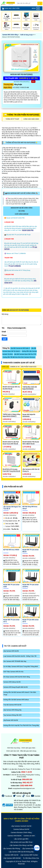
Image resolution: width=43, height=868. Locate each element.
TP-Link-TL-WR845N (15, 266)
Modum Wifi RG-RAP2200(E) (11, 37)
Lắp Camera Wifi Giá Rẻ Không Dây (21, 852)
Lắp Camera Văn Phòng (11, 849)
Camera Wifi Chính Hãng (10, 35)
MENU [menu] (36, 8)
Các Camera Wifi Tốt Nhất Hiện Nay (15, 661)
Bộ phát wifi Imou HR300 (11, 550)
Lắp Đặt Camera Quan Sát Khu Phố (25, 354)
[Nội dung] (21, 320)
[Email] (17, 332)
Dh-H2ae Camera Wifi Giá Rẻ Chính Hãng (17, 677)
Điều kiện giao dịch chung (28, 751)
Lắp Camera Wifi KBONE (12, 858)
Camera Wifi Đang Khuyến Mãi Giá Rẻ (16, 687)
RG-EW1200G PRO (28, 230)
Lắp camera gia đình (21, 839)
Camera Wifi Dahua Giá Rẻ (12, 682)
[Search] (27, 3)
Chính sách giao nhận (28, 748)
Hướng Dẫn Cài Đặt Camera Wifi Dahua (16, 700)
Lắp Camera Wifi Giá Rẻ (11, 651)
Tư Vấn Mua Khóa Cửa (31, 858)
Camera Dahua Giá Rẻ (21, 829)
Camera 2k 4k (15, 367)
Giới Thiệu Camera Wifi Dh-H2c (13, 672)
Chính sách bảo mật (13, 751)
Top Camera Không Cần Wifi (12, 715)
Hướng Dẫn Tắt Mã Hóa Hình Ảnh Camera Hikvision (19, 357)
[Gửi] (5, 339)
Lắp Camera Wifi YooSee (29, 855)
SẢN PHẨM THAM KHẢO (29, 367)
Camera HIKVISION (14, 836)
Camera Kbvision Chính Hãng (21, 832)
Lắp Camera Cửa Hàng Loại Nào (21, 845)
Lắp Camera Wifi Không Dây (12, 710)
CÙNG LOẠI (5, 367)
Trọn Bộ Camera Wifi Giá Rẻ (12, 705)
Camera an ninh (29, 836)
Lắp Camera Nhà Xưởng (31, 849)
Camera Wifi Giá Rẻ (11, 855)
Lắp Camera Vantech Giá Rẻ (21, 826)
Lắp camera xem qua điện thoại (21, 842)
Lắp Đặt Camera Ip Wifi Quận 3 (20, 348)
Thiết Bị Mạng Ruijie (26, 35)
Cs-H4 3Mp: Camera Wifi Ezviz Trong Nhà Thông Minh (21, 666)
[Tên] (17, 328)
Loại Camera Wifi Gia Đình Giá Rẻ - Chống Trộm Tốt (20, 656)
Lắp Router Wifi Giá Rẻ (11, 720)
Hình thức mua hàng (14, 748)
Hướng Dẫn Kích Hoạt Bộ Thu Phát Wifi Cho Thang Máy (21, 725)
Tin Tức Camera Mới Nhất (15, 646)
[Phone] (17, 335)
